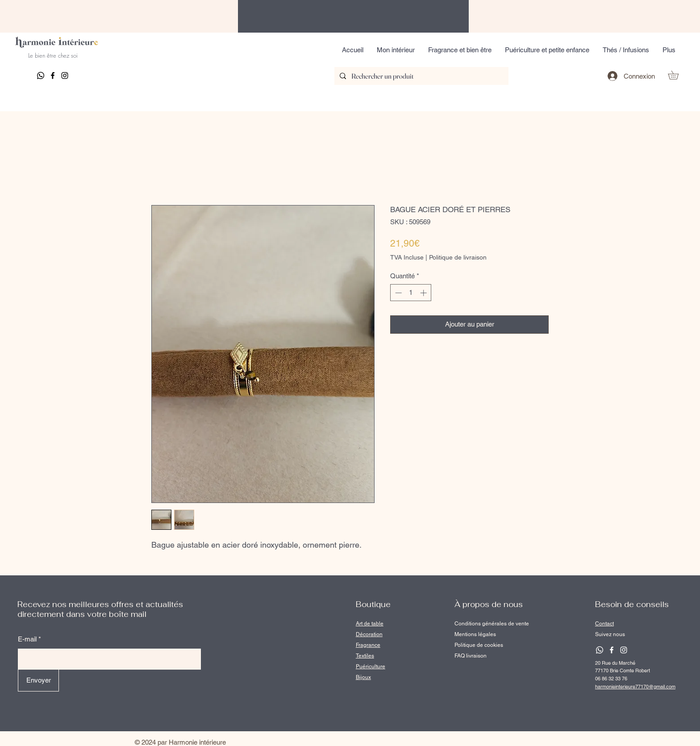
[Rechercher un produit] (421, 76)
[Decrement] (398, 293)
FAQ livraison (471, 656)
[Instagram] (65, 75)
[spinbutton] (411, 293)
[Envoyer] (38, 680)
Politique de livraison (458, 257)
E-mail (27, 639)
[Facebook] (53, 75)
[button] (396, 50)
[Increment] (424, 293)
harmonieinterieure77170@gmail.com (635, 687)
